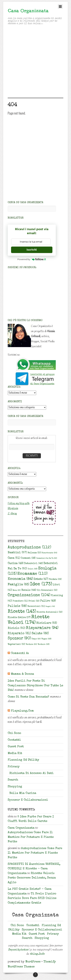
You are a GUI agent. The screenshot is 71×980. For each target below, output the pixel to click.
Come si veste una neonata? (28, 697)
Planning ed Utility (23, 760)
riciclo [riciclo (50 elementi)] (17, 628)
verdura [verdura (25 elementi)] (31, 644)
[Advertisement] (35, 62)
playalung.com (22, 711)
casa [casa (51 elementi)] (14, 558)
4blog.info (37, 954)
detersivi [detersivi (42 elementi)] (33, 564)
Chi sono (14, 733)
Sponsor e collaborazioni (28, 800)
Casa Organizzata (21, 828)
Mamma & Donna (22, 674)
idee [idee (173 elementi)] (41, 584)
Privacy (14, 767)
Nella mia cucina (23, 793)
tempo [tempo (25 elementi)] (36, 639)
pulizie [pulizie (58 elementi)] (17, 606)
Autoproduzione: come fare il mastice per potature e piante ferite (31, 837)
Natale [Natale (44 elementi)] (29, 590)
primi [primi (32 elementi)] (34, 601)
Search (13, 780)
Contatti (14, 740)
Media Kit (15, 753)
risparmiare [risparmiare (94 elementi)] (42, 628)
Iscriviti (32, 250)
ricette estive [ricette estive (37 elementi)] (19, 618)
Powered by (32, 259)
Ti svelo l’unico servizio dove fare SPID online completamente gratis (32, 898)
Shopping (15, 787)
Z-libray (12, 514)
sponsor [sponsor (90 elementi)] (19, 639)
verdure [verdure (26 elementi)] (44, 644)
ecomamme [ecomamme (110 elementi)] (32, 574)
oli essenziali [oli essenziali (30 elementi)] (47, 590)
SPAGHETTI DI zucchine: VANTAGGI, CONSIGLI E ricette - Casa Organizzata (34, 869)
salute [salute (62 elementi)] (40, 634)
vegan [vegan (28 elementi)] (46, 639)
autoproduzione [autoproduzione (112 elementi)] (29, 548)
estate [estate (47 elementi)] (41, 579)
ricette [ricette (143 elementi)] (22, 612)
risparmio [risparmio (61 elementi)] (19, 634)
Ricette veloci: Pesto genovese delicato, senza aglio (32, 878)
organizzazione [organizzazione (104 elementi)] (29, 595)
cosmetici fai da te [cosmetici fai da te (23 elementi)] (47, 558)
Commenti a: (20, 653)
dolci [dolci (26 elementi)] (33, 569)
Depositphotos (18, 950)
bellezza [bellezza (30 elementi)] (34, 553)
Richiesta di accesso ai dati (31, 773)
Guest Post (16, 747)
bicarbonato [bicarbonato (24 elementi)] (49, 553)
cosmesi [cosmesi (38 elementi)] (28, 558)
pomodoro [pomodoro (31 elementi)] (20, 601)
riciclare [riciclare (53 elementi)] (47, 623)
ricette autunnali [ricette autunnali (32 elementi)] (50, 612)
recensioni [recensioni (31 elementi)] (36, 606)
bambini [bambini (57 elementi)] (17, 553)
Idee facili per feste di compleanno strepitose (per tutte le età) (35, 686)
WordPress (33, 962)
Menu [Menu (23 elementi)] (17, 590)
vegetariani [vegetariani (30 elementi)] (16, 644)
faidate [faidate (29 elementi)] (55, 579)
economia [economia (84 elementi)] (20, 579)
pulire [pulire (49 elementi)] (48, 601)
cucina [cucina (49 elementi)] (16, 563)
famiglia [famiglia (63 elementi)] (19, 585)
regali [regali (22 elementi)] (50, 607)
